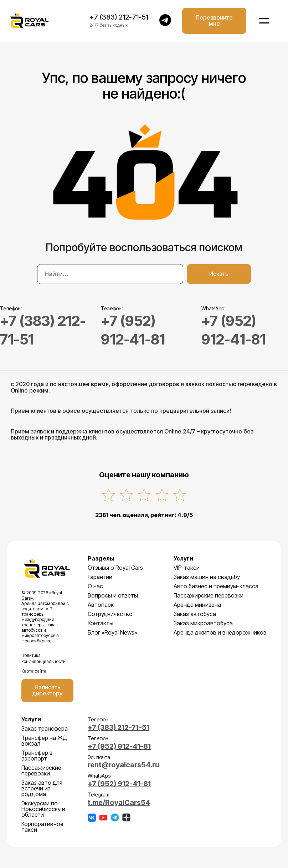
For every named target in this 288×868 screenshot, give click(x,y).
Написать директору (47, 690)
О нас (95, 586)
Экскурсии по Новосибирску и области (43, 809)
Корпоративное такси (42, 827)
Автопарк (101, 605)
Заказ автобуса (195, 614)
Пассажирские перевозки (209, 595)
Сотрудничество (110, 614)
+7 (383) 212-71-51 (119, 17)
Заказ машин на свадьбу (207, 577)
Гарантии (100, 577)
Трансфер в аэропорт (37, 756)
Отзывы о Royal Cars (115, 568)
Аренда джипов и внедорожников (220, 632)
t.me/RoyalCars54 (119, 802)
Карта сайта (34, 671)
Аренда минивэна (197, 605)
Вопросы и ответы (113, 595)
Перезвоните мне (214, 21)
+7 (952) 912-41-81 (119, 746)
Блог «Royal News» (112, 632)
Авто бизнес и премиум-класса (216, 586)
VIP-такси (187, 568)
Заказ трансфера (45, 728)
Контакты (101, 623)
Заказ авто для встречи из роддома (42, 788)
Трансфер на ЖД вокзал (44, 741)
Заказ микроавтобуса (203, 623)
